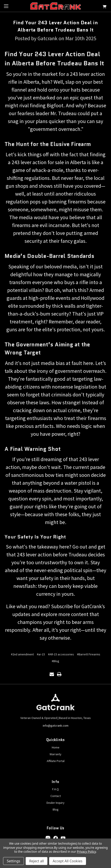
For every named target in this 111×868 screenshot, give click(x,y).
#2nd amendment (22, 654)
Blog (56, 809)
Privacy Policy (86, 852)
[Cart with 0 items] (105, 7)
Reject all (37, 861)
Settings (13, 861)
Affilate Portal (56, 761)
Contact (56, 796)
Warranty (55, 754)
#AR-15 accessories (61, 654)
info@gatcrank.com (56, 726)
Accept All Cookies (68, 861)
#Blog (55, 661)
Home (56, 747)
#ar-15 (41, 654)
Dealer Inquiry (55, 803)
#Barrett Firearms (89, 654)
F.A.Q (55, 789)
